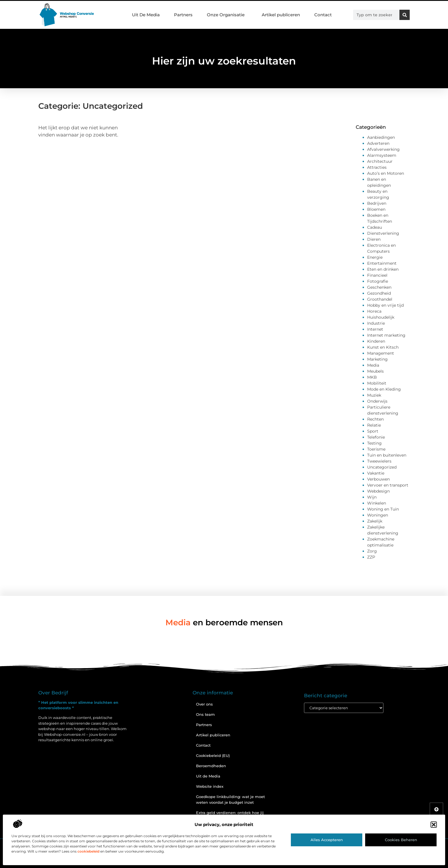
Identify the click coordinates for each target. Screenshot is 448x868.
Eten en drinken (383, 269)
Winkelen (377, 503)
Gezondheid (379, 293)
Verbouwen (378, 479)
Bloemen (376, 209)
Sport (373, 431)
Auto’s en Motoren (386, 173)
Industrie (376, 323)
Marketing (377, 359)
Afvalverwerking (383, 149)
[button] (434, 825)
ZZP (371, 557)
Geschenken (379, 287)
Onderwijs (377, 401)
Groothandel (380, 299)
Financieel (377, 275)
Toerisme (376, 449)
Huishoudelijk (381, 317)
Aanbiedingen (381, 137)
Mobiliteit (377, 383)
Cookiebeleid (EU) (213, 756)
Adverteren (378, 143)
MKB (372, 377)
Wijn (372, 497)
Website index (210, 786)
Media (373, 365)
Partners (183, 15)
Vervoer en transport (388, 485)
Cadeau (375, 227)
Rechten (375, 419)
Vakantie (376, 473)
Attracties (377, 167)
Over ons (204, 704)
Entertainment (382, 263)
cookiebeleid (88, 851)
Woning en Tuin (383, 509)
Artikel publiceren (281, 15)
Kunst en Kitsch (383, 347)
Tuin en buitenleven (387, 455)
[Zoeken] (405, 15)
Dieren (374, 239)
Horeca (374, 311)
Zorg (372, 551)
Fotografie (378, 281)
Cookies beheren (401, 840)
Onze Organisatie (227, 15)
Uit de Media (208, 776)
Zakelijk (375, 521)
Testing (374, 443)
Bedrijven (377, 203)
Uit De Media (146, 15)
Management (381, 353)
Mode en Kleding (384, 389)
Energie (375, 257)
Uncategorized (382, 467)
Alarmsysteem (382, 155)
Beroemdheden (211, 766)
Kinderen (376, 341)
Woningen (378, 515)
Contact (323, 15)
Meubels (375, 371)
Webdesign (378, 491)
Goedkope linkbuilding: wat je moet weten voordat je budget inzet (230, 799)
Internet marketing (386, 335)
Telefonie (376, 437)
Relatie (374, 425)
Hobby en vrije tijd (385, 305)
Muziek (374, 395)
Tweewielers (379, 461)
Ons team (205, 714)
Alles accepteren (327, 840)
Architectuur (380, 161)
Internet (375, 329)
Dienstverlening (383, 233)
